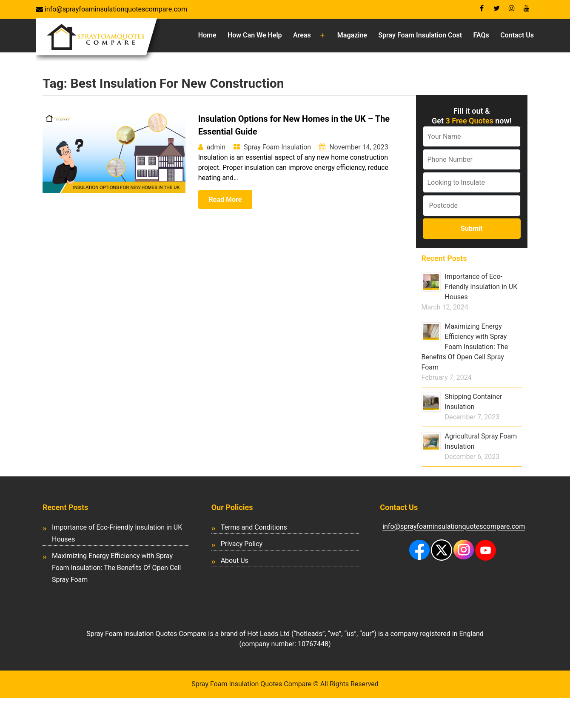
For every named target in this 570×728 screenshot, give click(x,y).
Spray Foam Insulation (277, 147)
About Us (235, 560)
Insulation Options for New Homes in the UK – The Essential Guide (294, 125)
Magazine (352, 35)
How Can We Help (255, 35)
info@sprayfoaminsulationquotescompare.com (115, 9)
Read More (225, 199)
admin (216, 147)
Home (207, 35)
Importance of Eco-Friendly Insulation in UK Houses (481, 287)
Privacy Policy (242, 544)
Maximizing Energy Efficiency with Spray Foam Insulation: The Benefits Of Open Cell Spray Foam (465, 347)
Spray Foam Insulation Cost (420, 35)
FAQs (481, 35)
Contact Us (517, 35)
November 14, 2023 (359, 147)
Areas (302, 35)
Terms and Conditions (254, 527)
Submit (472, 228)
